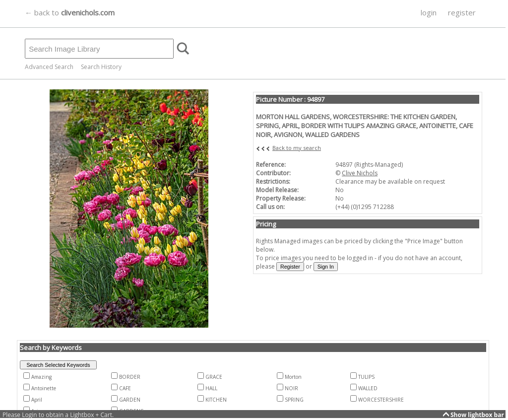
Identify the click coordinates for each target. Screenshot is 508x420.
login (429, 12)
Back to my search (297, 148)
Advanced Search (49, 67)
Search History (101, 67)
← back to (70, 12)
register (462, 12)
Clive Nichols (360, 173)
